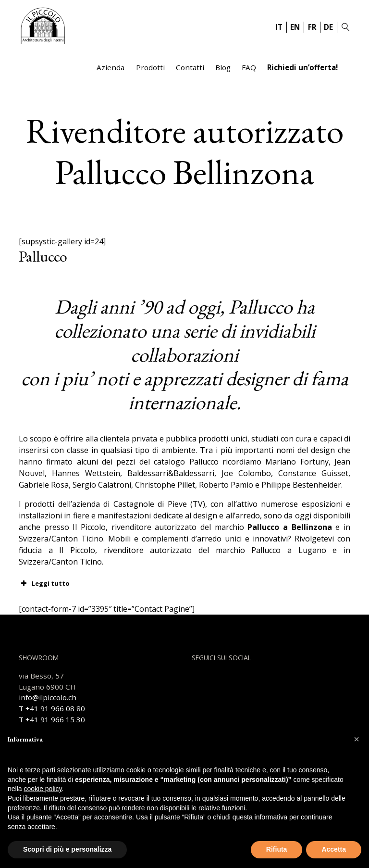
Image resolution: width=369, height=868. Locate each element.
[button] (357, 739)
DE (328, 27)
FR (312, 27)
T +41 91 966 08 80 (52, 708)
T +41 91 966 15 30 (52, 719)
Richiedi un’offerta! (302, 67)
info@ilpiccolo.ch (48, 697)
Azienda (111, 67)
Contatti (190, 67)
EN (295, 27)
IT (279, 27)
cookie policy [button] (43, 789)
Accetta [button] (334, 849)
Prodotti (150, 67)
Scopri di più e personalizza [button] (67, 849)
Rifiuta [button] (277, 849)
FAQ (249, 67)
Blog (223, 67)
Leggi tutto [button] (44, 583)
